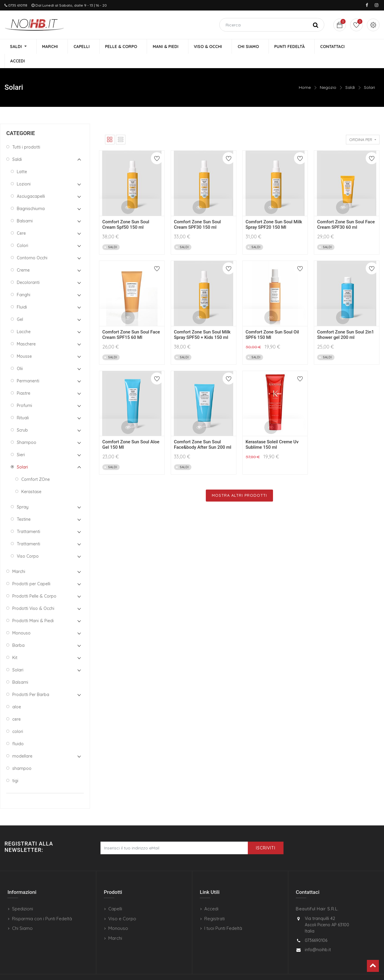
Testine (24, 505)
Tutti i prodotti (26, 133)
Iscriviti (266, 834)
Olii (20, 354)
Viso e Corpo (122, 905)
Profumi (24, 391)
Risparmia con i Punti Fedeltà (42, 905)
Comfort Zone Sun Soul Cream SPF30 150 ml (197, 211)
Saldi (350, 74)
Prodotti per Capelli (31, 570)
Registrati (214, 905)
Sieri (21, 441)
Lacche (24, 318)
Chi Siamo (22, 914)
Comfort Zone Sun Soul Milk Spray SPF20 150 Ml (274, 211)
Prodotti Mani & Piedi (33, 607)
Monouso (21, 619)
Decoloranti (28, 268)
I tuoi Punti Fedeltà (223, 914)
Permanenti (28, 367)
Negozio (328, 74)
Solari (369, 74)
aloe (17, 693)
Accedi (211, 895)
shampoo (22, 754)
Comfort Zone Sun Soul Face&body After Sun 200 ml (203, 431)
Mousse (24, 342)
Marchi (19, 557)
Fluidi (22, 293)
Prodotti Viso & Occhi (33, 594)
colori (18, 717)
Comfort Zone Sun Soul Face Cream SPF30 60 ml (346, 211)
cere (16, 705)
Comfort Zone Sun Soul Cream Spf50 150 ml (126, 211)
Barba (18, 631)
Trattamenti (28, 517)
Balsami (25, 207)
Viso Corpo (28, 542)
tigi (15, 767)
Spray (23, 493)
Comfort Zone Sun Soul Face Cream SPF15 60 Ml (131, 321)
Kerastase (31, 478)
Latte (22, 158)
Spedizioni (22, 895)
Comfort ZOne (36, 465)
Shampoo (27, 428)
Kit (15, 644)
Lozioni (24, 170)
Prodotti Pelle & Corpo (34, 582)
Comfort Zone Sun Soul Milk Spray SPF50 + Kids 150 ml (202, 321)
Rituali (23, 404)
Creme (23, 256)
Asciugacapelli (31, 182)
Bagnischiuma (31, 194)
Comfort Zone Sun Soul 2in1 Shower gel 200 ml (345, 321)
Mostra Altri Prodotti (239, 481)
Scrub (22, 416)
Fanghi (24, 281)
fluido (18, 730)
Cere (21, 219)
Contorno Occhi (32, 244)
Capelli (115, 895)
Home (305, 74)
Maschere (26, 330)
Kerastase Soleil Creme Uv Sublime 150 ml (272, 431)
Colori (22, 231)
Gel (20, 305)
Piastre (24, 379)
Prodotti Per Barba (31, 680)
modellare (22, 742)
